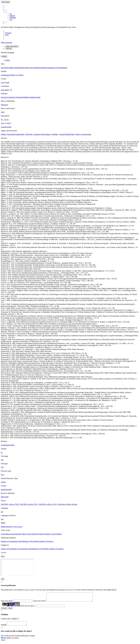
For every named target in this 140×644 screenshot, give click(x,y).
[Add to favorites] (6, 10)
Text (2, 475)
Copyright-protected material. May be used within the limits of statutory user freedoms (31, 534)
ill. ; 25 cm (5, 120)
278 (2, 467)
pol (2, 512)
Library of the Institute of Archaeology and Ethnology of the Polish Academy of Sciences (32, 549)
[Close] (2, 582)
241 (2, 460)
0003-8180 (5, 497)
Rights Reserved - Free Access (12, 527)
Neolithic (55, 134)
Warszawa (4, 105)
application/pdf (6, 489)
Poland (3, 134)
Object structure (7, 42)
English (4, 56)
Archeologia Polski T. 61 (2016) (12, 75)
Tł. (11, 90)
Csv (11, 20)
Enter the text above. (28, 607)
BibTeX (12, 16)
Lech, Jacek (5, 82)
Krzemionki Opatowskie (16, 134)
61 (2, 452)
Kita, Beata (5, 90)
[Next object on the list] (7, 35)
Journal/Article (6, 127)
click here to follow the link (68, 504)
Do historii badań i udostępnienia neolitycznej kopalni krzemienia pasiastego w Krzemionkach (34, 68)
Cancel (4, 610)
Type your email (7, 602)
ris (10, 14)
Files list (9, 49)
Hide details (6, 2)
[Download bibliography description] (6, 12)
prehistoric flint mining (42, 134)
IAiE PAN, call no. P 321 (29, 504)
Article (3, 482)
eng (2, 519)
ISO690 (4, 627)
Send (10, 610)
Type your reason (40, 602)
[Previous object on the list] (8, 33)
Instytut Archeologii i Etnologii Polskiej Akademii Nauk (21, 97)
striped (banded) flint (67, 134)
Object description (12, 46)
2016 (3, 112)
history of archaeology (83, 134)
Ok (3, 579)
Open (3, 556)
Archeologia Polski (8, 445)
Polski (7, 60)
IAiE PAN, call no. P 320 (10, 504)
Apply (3, 642)
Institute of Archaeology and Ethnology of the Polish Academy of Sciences (27, 541)
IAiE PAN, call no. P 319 (48, 504)
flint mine (29, 134)
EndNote (13, 18)
